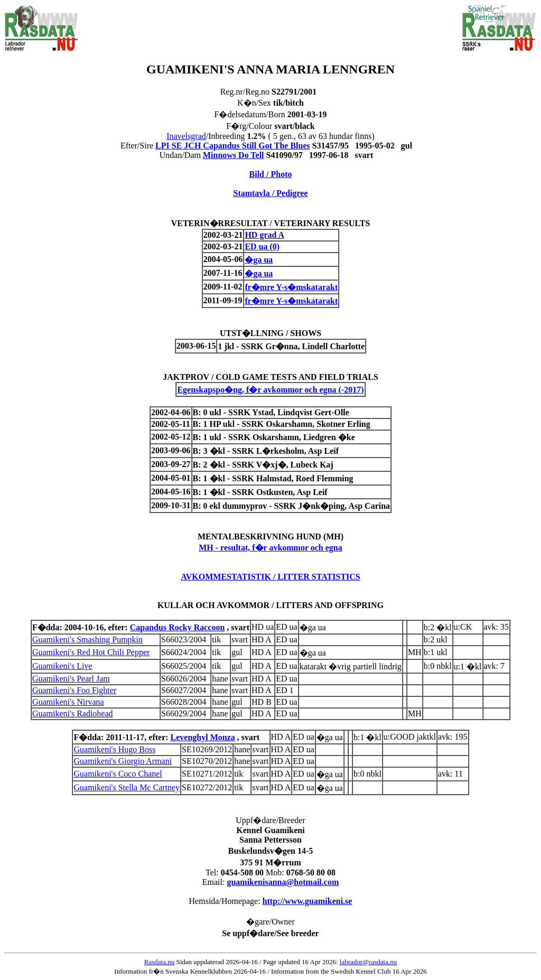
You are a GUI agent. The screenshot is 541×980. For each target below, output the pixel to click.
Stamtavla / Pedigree (270, 193)
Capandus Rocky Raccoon (178, 627)
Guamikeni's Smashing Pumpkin (87, 640)
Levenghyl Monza (203, 737)
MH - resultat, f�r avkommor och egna (270, 548)
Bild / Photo (271, 174)
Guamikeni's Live (62, 666)
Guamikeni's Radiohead (73, 713)
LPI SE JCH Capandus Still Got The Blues (233, 146)
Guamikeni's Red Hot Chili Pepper (91, 652)
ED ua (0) (262, 246)
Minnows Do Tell (234, 155)
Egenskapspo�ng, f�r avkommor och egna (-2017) (270, 390)
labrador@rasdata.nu (368, 962)
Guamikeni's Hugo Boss (114, 749)
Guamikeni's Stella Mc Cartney (127, 787)
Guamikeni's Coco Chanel (118, 774)
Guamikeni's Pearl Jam (71, 679)
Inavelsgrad (186, 136)
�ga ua (259, 260)
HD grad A (264, 235)
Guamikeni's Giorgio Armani (123, 761)
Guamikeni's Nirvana (68, 702)
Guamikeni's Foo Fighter (74, 690)
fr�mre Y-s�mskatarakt (291, 287)
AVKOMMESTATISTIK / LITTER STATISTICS (270, 577)
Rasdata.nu (159, 962)
